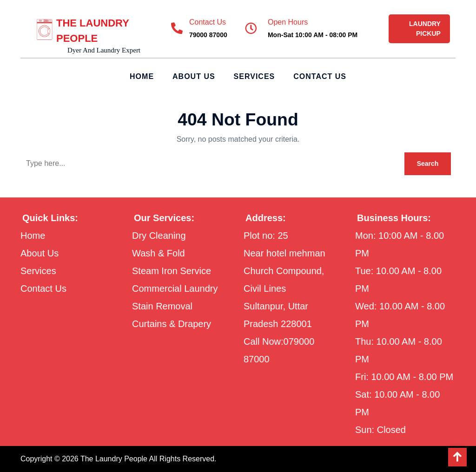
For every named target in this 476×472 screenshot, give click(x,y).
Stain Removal (162, 306)
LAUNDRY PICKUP (425, 29)
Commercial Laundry (175, 288)
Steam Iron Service (172, 271)
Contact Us (320, 76)
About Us (194, 76)
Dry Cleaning (159, 236)
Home (142, 76)
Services (255, 76)
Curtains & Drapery (172, 324)
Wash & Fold (159, 253)
